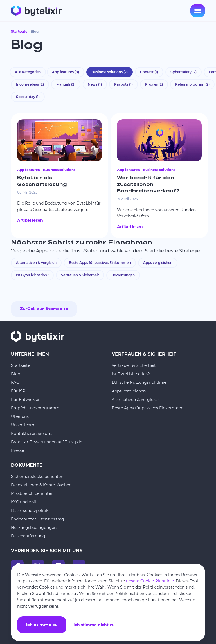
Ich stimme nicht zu (94, 625)
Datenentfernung (28, 536)
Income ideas (30, 84)
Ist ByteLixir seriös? (32, 275)
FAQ (15, 382)
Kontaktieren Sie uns (31, 434)
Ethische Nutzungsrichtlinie (139, 382)
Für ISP (18, 391)
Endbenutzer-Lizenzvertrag (38, 519)
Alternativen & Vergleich (36, 263)
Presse (17, 450)
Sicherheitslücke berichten (37, 477)
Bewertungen (123, 275)
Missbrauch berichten (32, 493)
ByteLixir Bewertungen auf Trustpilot (48, 442)
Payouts (123, 84)
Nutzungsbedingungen (34, 528)
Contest (149, 72)
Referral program (192, 84)
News (95, 84)
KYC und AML (24, 502)
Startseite (19, 31)
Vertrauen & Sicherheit (80, 275)
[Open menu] (198, 11)
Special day (28, 97)
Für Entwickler (25, 400)
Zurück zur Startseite (44, 309)
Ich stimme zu (42, 625)
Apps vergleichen (158, 263)
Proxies (154, 84)
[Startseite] (36, 11)
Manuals (66, 84)
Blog (16, 374)
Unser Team (23, 425)
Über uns (20, 416)
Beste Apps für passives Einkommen (100, 263)
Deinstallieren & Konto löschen (41, 485)
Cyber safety (184, 72)
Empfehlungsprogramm (35, 408)
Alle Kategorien (28, 72)
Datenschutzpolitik (30, 511)
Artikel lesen (30, 220)
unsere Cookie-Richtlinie (150, 581)
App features (66, 72)
